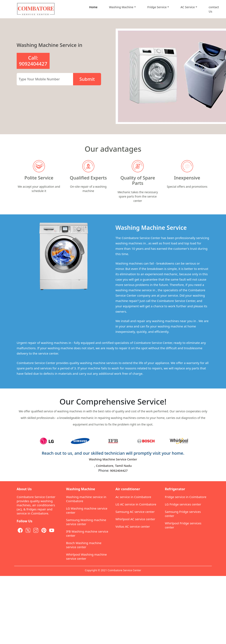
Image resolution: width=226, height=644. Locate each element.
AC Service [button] (188, 7)
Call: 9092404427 (33, 61)
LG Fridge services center (183, 504)
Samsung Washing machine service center (86, 522)
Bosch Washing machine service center (84, 545)
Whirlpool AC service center (135, 519)
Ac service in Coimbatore (133, 497)
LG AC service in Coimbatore (136, 504)
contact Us (214, 9)
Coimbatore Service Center (124, 570)
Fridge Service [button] (157, 7)
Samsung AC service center (135, 512)
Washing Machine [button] (121, 7)
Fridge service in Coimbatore (186, 497)
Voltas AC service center (133, 526)
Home (93, 7)
